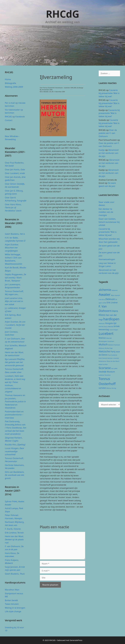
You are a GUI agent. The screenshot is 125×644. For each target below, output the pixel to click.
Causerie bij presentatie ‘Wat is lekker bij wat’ (109, 93)
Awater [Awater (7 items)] (105, 294)
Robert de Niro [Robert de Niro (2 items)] (103, 364)
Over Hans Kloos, (13, 207)
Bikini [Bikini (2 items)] (113, 295)
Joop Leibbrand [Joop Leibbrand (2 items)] (109, 327)
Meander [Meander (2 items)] (109, 338)
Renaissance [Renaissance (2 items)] (102, 361)
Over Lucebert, (15, 173)
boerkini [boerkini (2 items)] (117, 295)
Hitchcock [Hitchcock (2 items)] (102, 323)
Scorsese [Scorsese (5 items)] (105, 368)
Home (8, 79)
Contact (9, 120)
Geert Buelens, (15, 234)
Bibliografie (10, 83)
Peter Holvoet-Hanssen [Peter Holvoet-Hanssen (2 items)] (106, 358)
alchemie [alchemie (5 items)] (105, 290)
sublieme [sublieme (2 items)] (101, 375)
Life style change (13, 611)
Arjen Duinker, (12, 248)
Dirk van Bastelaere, (15, 475)
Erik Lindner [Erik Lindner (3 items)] (112, 303)
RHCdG (63, 14)
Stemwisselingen (107, 259)
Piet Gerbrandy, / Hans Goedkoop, (16, 428)
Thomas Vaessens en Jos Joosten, (15, 401)
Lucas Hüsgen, (14, 451)
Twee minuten (12, 604)
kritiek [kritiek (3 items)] (117, 326)
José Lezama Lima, (14, 301)
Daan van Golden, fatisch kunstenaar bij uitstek (109, 222)
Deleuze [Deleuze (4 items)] (110, 299)
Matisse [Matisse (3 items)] (102, 338)
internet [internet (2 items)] (101, 327)
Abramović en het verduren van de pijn (109, 153)
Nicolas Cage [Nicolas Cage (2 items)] (109, 348)
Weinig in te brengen (15, 608)
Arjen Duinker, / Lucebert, (15, 325)
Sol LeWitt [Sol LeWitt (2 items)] (114, 368)
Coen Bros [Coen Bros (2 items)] (102, 299)
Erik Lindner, (14, 533)
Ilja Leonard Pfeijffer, (15, 362)
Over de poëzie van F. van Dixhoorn (108, 133)
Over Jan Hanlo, (15, 170)
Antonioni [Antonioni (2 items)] (115, 290)
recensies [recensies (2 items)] (116, 358)
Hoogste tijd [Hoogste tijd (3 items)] (111, 323)
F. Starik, (13, 529)
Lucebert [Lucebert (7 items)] (106, 333)
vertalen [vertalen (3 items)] (102, 388)
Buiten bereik (11, 600)
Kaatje (102, 150)
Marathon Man (12, 590)
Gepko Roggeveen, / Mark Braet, (16, 277)
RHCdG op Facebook (15, 117)
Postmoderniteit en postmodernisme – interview (14, 415)
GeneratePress (76, 640)
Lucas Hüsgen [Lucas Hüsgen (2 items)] (114, 330)
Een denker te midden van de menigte (106, 212)
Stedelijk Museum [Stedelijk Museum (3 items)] (107, 372)
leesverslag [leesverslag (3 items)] (104, 329)
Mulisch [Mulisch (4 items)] (103, 344)
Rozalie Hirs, (15, 445)
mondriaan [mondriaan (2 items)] (111, 341)
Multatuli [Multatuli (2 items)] (111, 345)
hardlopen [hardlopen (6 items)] (111, 319)
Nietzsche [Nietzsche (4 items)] (104, 351)
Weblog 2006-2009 (14, 87)
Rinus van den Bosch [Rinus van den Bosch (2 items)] (113, 361)
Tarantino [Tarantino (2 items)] (108, 375)
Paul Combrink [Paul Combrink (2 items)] (113, 355)
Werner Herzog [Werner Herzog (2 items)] (111, 388)
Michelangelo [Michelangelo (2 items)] (103, 341)
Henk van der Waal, (14, 539)
